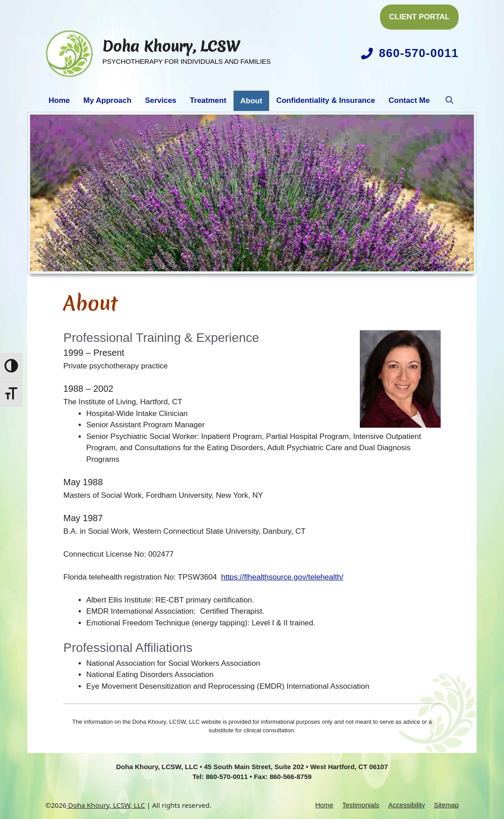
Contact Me (409, 100)
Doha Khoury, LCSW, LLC (106, 805)
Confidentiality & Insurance (326, 100)
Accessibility (407, 805)
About (251, 101)
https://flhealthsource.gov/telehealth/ (282, 577)
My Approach (108, 100)
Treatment (208, 100)
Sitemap (446, 805)
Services (161, 100)
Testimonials (361, 805)
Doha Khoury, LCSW (171, 46)
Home (59, 100)
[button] (449, 101)
